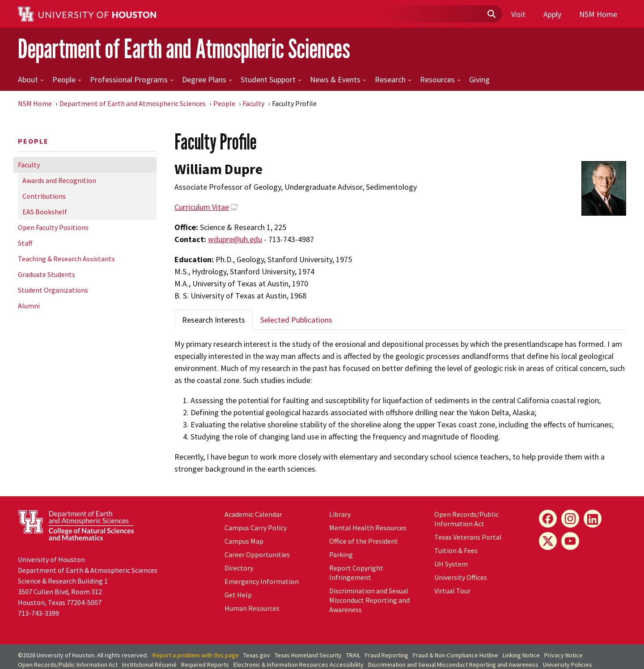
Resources (440, 79)
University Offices (461, 577)
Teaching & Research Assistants (66, 259)
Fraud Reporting (387, 655)
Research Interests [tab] (214, 320)
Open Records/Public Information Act (466, 519)
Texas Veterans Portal (468, 537)
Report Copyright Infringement (356, 573)
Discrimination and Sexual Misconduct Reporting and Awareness (369, 600)
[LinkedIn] (593, 519)
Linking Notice (521, 655)
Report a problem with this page (196, 655)
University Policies (568, 665)
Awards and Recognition (59, 180)
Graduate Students (47, 274)
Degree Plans (207, 79)
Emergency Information (262, 581)
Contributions (44, 196)
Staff (25, 243)
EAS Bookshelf (45, 212)
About (31, 79)
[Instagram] (570, 519)
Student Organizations (53, 290)
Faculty (253, 103)
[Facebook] (548, 519)
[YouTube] (570, 541)
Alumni (29, 306)
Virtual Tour (452, 591)
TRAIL (353, 655)
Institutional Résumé (149, 665)
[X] (548, 541)
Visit (518, 14)
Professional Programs (132, 79)
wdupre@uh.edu (235, 239)
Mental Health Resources (368, 528)
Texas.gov (257, 655)
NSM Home (598, 14)
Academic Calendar (253, 514)
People (67, 79)
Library (340, 514)
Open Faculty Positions (53, 227)
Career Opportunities (257, 554)
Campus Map (244, 541)
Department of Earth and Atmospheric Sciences (184, 49)
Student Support (271, 79)
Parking (341, 554)
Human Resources (252, 608)
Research (393, 79)
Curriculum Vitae (202, 207)
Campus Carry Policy (256, 528)
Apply (552, 14)
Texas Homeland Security (308, 655)
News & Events (338, 79)
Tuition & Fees (456, 550)
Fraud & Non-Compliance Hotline (455, 655)
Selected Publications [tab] (296, 320)
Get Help (238, 595)
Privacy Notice (563, 655)
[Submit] (491, 14)
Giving (479, 79)
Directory (239, 568)
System (451, 564)
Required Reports (205, 665)
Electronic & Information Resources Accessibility (299, 665)
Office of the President (364, 541)
